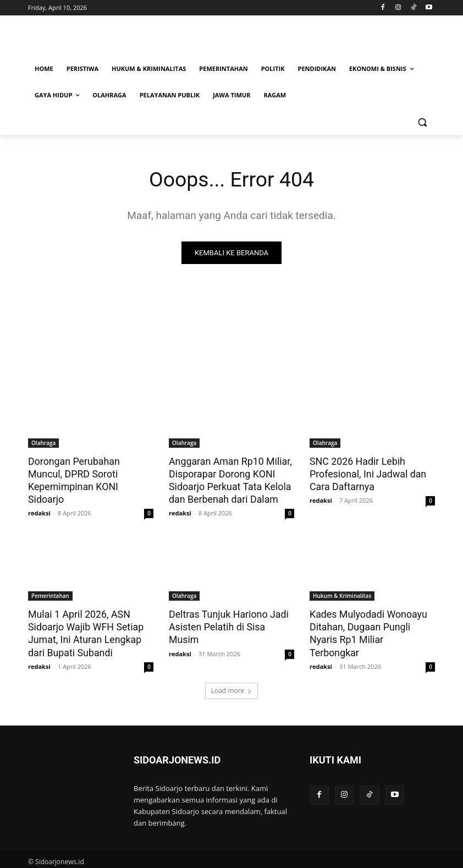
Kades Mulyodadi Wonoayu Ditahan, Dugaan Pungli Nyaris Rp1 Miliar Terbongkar (372, 624)
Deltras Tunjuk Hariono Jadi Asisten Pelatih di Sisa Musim (230, 618)
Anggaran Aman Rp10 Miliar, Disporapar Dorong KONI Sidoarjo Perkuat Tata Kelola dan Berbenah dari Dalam (228, 480)
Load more (232, 686)
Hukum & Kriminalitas (342, 594)
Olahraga (43, 443)
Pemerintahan (50, 594)
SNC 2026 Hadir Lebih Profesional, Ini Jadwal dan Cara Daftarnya (365, 474)
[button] (422, 122)
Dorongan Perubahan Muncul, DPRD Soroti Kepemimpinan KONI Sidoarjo (89, 474)
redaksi (39, 499)
